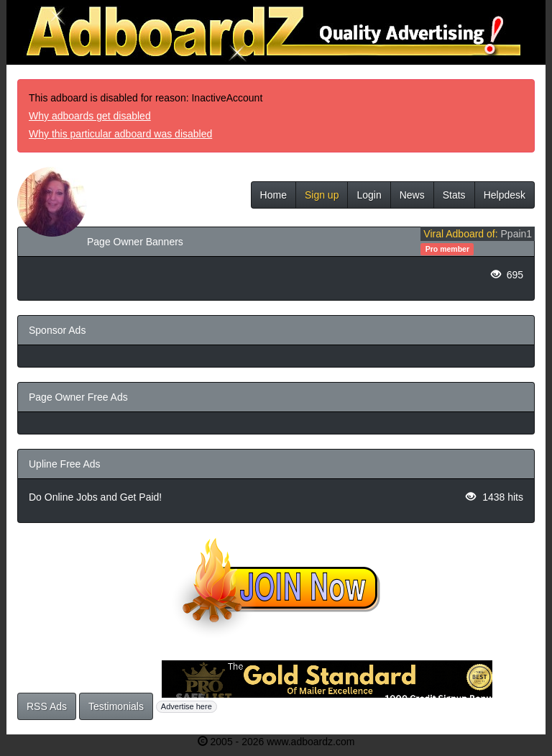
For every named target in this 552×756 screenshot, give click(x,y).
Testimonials (116, 706)
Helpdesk (505, 195)
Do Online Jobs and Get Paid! (95, 497)
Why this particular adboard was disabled (120, 134)
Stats (454, 195)
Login (369, 195)
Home (273, 195)
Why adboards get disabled (90, 116)
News (412, 195)
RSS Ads (47, 706)
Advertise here (187, 706)
